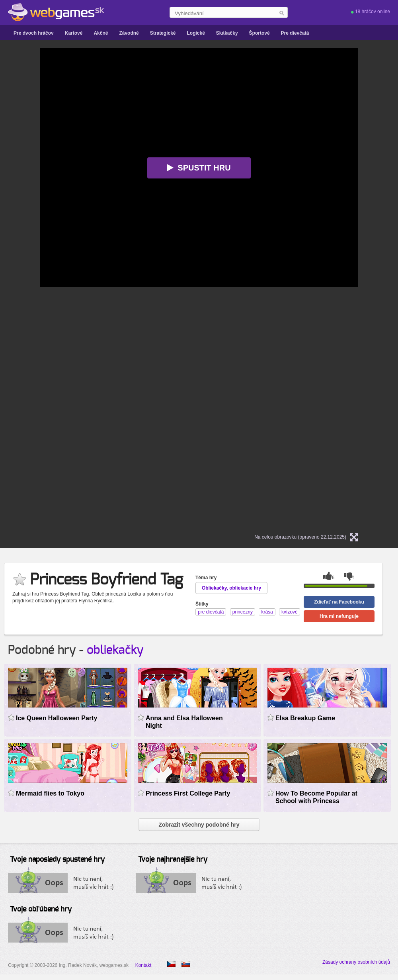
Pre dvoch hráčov (34, 33)
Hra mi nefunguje (339, 616)
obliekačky (115, 650)
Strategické (163, 33)
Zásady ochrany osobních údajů (356, 962)
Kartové (74, 33)
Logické (196, 33)
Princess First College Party (188, 793)
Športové (259, 33)
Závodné (129, 33)
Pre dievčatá (295, 33)
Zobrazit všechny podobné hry (199, 825)
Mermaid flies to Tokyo (50, 793)
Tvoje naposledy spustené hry (57, 860)
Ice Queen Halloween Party (57, 718)
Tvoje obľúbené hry (41, 909)
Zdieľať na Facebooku (339, 602)
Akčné (101, 33)
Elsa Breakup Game (305, 718)
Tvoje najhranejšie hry (173, 860)
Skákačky (227, 33)
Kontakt (143, 965)
